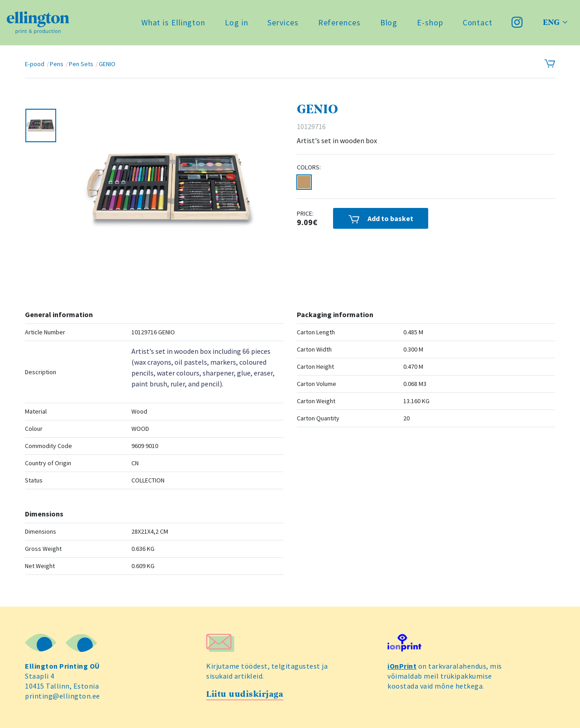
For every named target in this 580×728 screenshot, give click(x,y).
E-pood (35, 64)
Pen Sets (81, 64)
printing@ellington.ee (63, 696)
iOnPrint (402, 666)
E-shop (430, 22)
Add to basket (381, 219)
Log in (236, 22)
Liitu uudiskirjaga (245, 694)
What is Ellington (173, 22)
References (339, 22)
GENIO (107, 64)
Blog (389, 22)
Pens (57, 64)
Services (283, 22)
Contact (478, 22)
